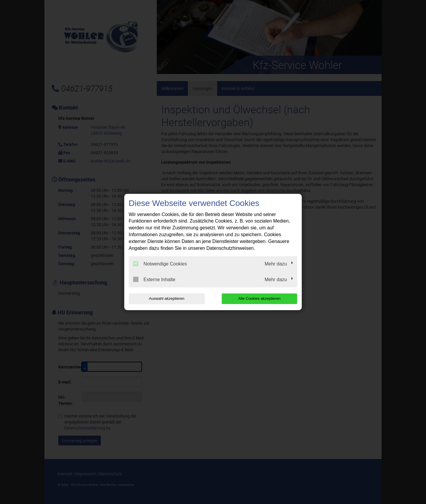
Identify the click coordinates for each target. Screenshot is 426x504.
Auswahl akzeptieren (167, 298)
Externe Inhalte (154, 279)
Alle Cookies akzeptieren (259, 298)
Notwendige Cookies (160, 264)
